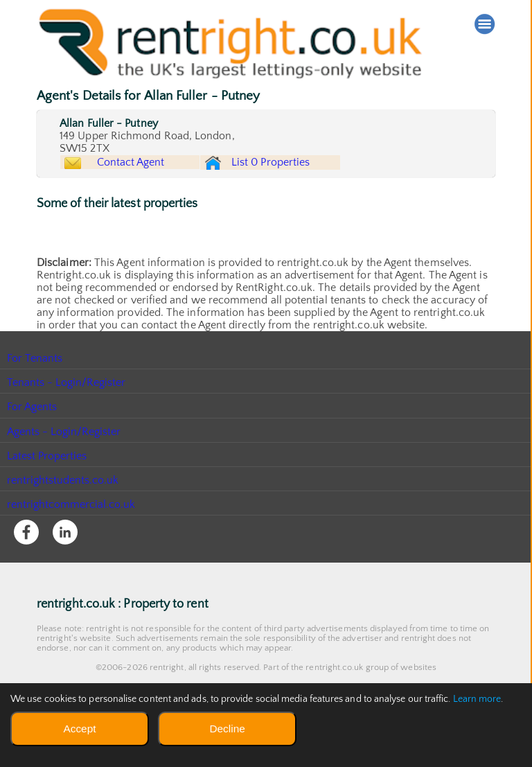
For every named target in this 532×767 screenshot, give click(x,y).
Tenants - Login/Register (67, 416)
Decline (227, 729)
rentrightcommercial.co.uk (72, 538)
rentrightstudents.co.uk (63, 513)
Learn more (477, 699)
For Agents (32, 440)
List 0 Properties (295, 179)
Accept (79, 729)
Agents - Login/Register (64, 464)
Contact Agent (143, 176)
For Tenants (35, 391)
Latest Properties (47, 488)
